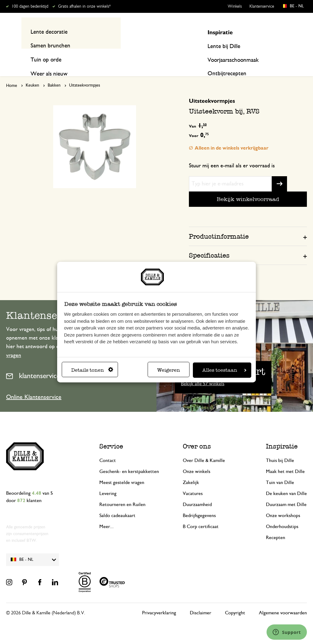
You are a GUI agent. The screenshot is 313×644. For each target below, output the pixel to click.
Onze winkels (197, 460)
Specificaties (209, 243)
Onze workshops (283, 504)
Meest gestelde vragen (122, 471)
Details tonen (92, 370)
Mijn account (282, 32)
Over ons (197, 435)
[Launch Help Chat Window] (287, 632)
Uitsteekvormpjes (85, 74)
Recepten (296, 56)
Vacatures (193, 482)
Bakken (54, 74)
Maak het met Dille (285, 460)
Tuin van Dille (280, 471)
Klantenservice (262, 6)
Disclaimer (201, 601)
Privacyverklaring (159, 601)
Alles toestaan (224, 370)
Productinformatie (219, 224)
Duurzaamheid (197, 493)
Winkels (235, 6)
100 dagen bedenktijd (30, 6)
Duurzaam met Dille (286, 493)
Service (111, 435)
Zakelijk (191, 471)
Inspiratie (265, 56)
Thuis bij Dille (280, 449)
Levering (108, 482)
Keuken (32, 74)
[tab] (248, 224)
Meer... (107, 515)
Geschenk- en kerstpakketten (129, 460)
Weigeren (169, 370)
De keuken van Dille (286, 482)
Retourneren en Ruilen (122, 493)
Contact (108, 449)
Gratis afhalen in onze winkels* (84, 6)
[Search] (221, 32)
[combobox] (154, 32)
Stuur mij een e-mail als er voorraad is (232, 154)
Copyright (235, 601)
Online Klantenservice (34, 385)
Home (12, 74)
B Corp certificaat (201, 515)
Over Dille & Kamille (204, 449)
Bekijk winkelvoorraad (248, 187)
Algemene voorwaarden (283, 601)
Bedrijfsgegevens (199, 504)
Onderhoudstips (282, 515)
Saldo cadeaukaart (117, 504)
